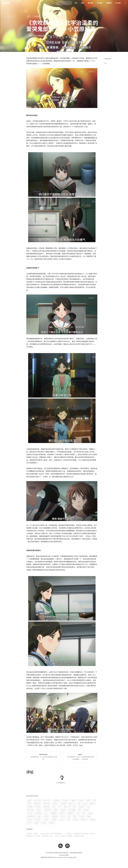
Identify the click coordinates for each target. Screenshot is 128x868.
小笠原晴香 (36, 17)
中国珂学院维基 (79, 836)
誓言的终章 (48, 810)
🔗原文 (30, 36)
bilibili (85, 804)
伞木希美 (81, 800)
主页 (76, 3)
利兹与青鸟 (39, 813)
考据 (79, 810)
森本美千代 (84, 820)
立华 (78, 813)
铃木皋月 (44, 823)
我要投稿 (109, 3)
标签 (83, 3)
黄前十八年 (72, 804)
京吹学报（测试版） (33, 834)
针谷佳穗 (54, 820)
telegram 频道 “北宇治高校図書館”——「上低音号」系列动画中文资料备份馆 (64, 834)
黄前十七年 (67, 807)
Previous (43, 757)
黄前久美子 (37, 804)
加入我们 (118, 3)
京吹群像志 (55, 17)
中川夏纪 (38, 807)
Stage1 (29, 800)
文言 (46, 813)
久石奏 (29, 804)
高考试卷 (90, 3)
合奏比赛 (86, 810)
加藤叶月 (92, 804)
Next (80, 757)
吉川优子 (55, 804)
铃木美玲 (82, 807)
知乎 (75, 807)
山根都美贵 (55, 817)
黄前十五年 (45, 17)
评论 (106, 63)
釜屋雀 (89, 817)
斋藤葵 (73, 800)
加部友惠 (52, 823)
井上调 (63, 817)
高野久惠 (93, 820)
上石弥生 (46, 820)
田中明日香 (47, 804)
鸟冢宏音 (46, 817)
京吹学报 (6, 3)
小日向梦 (30, 813)
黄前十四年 (31, 810)
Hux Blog (70, 857)
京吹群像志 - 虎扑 (47, 836)
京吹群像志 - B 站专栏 (33, 836)
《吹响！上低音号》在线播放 (63, 836)
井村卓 (29, 823)
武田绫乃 (91, 813)
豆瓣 (75, 817)
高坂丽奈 (63, 810)
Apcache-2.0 (61, 857)
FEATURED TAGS (32, 796)
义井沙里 (81, 817)
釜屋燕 (56, 810)
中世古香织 (65, 800)
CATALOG (108, 59)
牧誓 (69, 820)
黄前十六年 (47, 800)
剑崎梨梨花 (47, 807)
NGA (60, 807)
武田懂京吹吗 (31, 817)
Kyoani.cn (93, 834)
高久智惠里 (72, 810)
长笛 (69, 817)
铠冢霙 (88, 800)
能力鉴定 (100, 3)
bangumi (62, 820)
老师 (84, 813)
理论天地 (38, 820)
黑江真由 (30, 820)
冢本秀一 (39, 810)
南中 (88, 807)
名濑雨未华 (71, 813)
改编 (39, 817)
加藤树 (36, 823)
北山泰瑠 (63, 804)
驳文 (54, 807)
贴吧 (94, 800)
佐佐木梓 (62, 813)
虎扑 (29, 17)
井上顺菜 (76, 820)
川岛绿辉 (30, 807)
